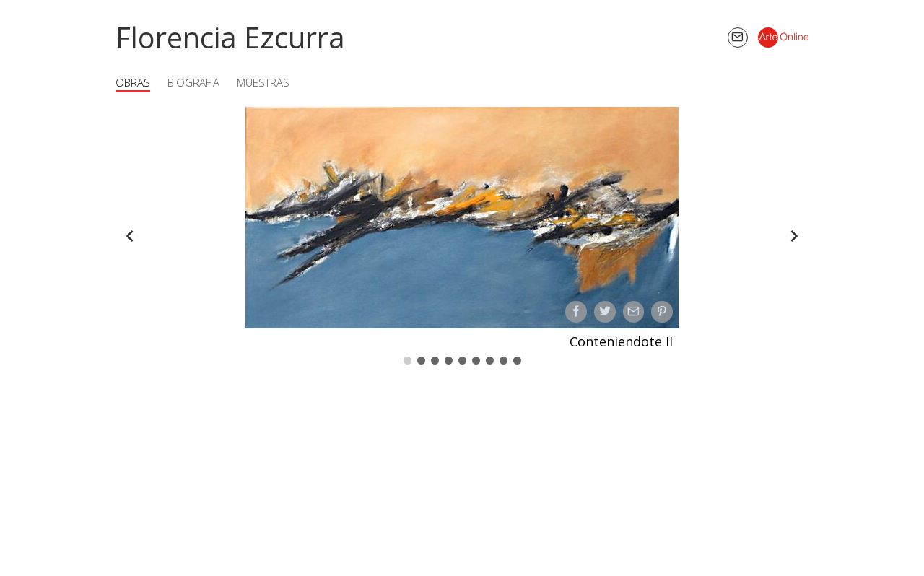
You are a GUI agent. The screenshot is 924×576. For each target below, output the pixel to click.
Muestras (263, 82)
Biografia (193, 82)
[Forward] (794, 236)
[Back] (130, 236)
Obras (133, 82)
